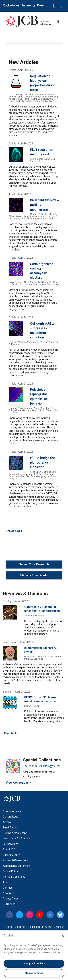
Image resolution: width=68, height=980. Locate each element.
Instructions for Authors (17, 838)
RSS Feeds (9, 904)
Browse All (11, 733)
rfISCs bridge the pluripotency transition (43, 462)
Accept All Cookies (34, 964)
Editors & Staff (11, 855)
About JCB (9, 849)
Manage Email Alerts (34, 575)
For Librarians (11, 844)
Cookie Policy (10, 871)
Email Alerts (10, 828)
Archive (7, 822)
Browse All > (14, 531)
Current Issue (11, 817)
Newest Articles (12, 811)
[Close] (63, 936)
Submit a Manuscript (15, 833)
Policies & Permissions (16, 860)
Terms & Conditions (14, 877)
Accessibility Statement (17, 866)
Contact (7, 888)
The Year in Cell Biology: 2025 (42, 766)
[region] (34, 955)
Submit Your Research (34, 564)
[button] (54, 6)
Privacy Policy (11, 899)
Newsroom (9, 893)
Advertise (8, 882)
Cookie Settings (34, 973)
